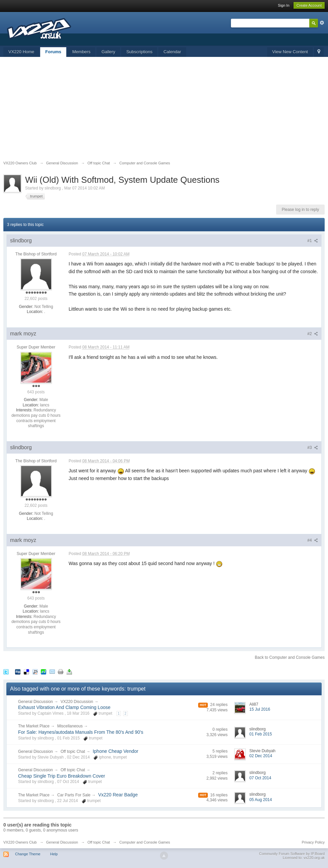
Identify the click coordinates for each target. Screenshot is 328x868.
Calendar (172, 52)
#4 (313, 540)
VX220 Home (21, 52)
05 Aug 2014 (261, 800)
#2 (313, 334)
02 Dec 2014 (261, 756)
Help (54, 854)
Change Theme (28, 854)
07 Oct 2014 (260, 778)
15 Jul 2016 (260, 709)
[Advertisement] (164, 110)
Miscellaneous (70, 726)
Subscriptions (139, 52)
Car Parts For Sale (74, 795)
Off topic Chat (73, 752)
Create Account (309, 5)
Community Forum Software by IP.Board (292, 854)
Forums (53, 52)
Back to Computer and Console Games (290, 657)
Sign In (283, 5)
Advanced (322, 23)
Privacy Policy (313, 842)
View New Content (290, 52)
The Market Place (34, 726)
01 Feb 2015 (261, 734)
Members (81, 52)
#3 (313, 448)
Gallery (108, 52)
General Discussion (35, 702)
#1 (313, 241)
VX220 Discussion (77, 702)
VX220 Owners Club (20, 842)
